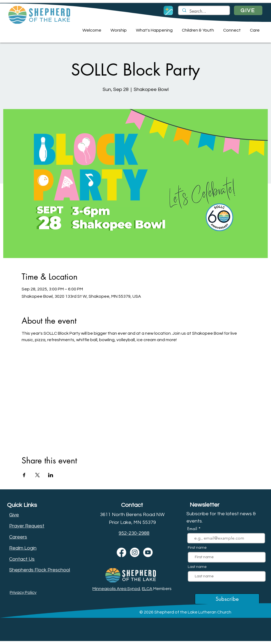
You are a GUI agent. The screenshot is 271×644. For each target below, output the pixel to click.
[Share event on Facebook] (24, 475)
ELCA (147, 589)
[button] (91, 30)
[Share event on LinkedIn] (51, 475)
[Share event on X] (37, 475)
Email (193, 529)
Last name (197, 567)
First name (197, 548)
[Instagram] (135, 552)
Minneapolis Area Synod (116, 589)
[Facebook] (121, 552)
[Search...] (204, 11)
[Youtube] (148, 552)
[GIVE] (248, 10)
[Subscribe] (227, 599)
